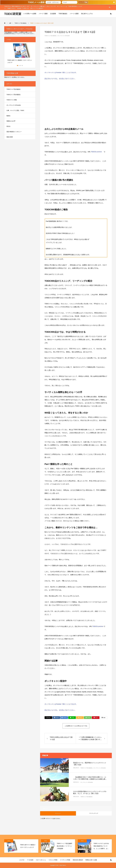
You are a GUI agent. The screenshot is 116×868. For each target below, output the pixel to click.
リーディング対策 (65, 860)
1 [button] (18, 66)
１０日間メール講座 (30, 14)
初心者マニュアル (87, 14)
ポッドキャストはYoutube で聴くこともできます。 (61, 73)
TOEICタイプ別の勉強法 (13, 95)
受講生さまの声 (11, 121)
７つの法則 (30, 860)
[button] (58, 2)
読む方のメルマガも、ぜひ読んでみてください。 (60, 79)
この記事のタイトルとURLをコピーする (76, 726)
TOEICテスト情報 (12, 100)
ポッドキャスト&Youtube (64, 36)
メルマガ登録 (83, 2)
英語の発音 (10, 137)
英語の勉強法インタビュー (14, 132)
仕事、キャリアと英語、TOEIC (15, 110)
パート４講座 (74, 14)
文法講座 (53, 14)
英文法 (8, 126)
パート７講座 (43, 14)
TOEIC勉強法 (63, 14)
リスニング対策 (53, 860)
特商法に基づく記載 (91, 860)
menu (9, 841)
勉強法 (8, 116)
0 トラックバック (94, 813)
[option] (20, 54)
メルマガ (22, 860)
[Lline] (72, 718)
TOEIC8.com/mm (97, 152)
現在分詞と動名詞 (78, 860)
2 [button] (19, 66)
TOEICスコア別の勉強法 (50, 36)
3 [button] (21, 66)
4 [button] (22, 66)
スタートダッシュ (41, 860)
